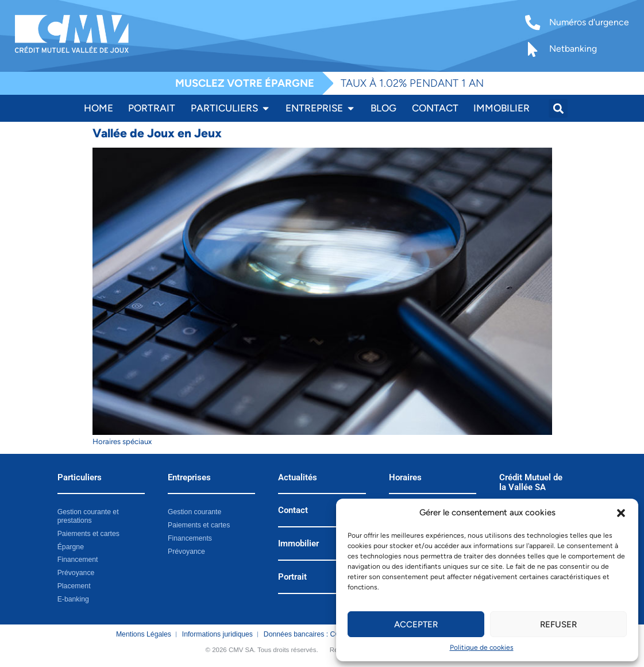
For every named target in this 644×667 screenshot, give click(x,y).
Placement (74, 586)
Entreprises (189, 477)
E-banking (73, 599)
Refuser (558, 624)
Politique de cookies (482, 647)
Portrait (292, 577)
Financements (190, 538)
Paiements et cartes (88, 534)
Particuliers (80, 477)
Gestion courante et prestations (88, 516)
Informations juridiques (217, 634)
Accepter (416, 624)
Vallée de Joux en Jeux (157, 133)
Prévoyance (76, 573)
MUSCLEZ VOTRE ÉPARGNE (245, 83)
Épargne (71, 547)
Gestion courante (194, 512)
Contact (293, 510)
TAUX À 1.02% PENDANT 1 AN (412, 83)
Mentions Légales (144, 634)
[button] (621, 513)
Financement (78, 560)
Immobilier (298, 543)
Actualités (298, 477)
